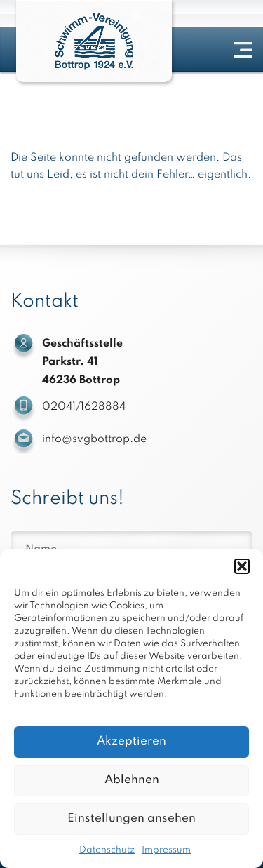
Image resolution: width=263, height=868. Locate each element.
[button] (242, 566)
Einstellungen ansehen (131, 819)
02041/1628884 (84, 407)
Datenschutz (107, 850)
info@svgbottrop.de (94, 439)
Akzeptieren (131, 741)
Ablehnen (132, 780)
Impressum (166, 850)
